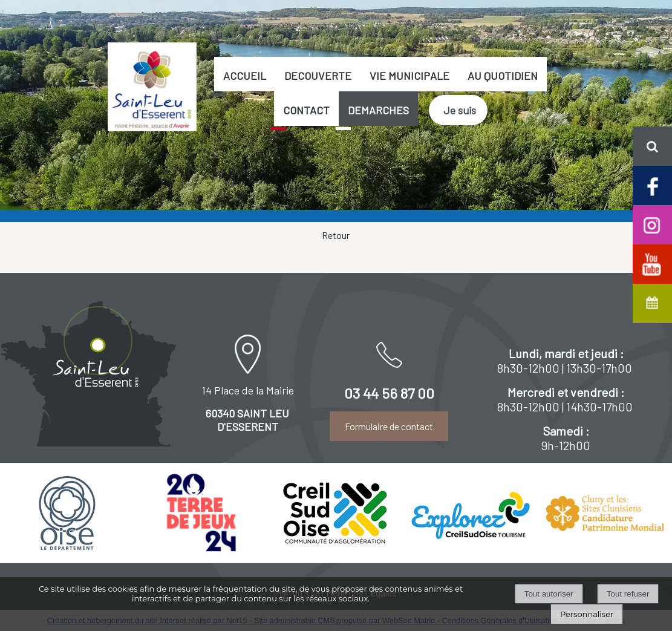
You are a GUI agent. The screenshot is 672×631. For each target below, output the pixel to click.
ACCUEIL (245, 76)
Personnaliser (587, 614)
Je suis (460, 110)
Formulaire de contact (389, 426)
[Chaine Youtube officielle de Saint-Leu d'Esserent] (652, 263)
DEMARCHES (378, 110)
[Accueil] (152, 87)
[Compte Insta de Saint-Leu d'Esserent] (652, 224)
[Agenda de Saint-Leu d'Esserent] (652, 302)
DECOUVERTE (318, 76)
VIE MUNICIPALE (409, 76)
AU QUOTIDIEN (503, 76)
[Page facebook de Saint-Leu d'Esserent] (652, 184)
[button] (652, 146)
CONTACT (306, 110)
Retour (336, 235)
